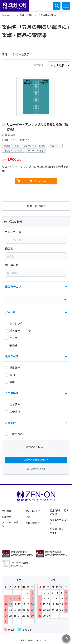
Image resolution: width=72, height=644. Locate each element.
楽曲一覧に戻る (36, 206)
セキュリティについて (59, 522)
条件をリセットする (36, 468)
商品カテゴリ (13, 286)
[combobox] (36, 240)
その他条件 (12, 393)
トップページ (8, 15)
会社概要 (7, 511)
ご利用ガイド (33, 511)
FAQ (28, 517)
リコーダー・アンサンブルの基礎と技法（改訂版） (37, 127)
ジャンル (10, 312)
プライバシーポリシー (11, 524)
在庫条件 (10, 423)
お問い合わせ (33, 523)
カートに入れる (38, 181)
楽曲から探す (26, 15)
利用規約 (7, 517)
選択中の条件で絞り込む (36, 460)
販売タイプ (12, 356)
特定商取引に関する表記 (59, 512)
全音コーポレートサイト (59, 531)
